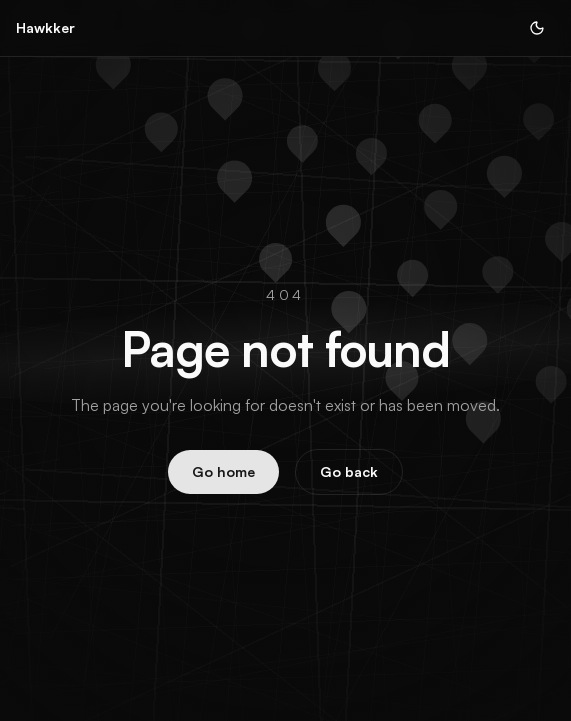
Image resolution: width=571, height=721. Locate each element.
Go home (223, 471)
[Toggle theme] (537, 28)
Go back (349, 471)
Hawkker (45, 27)
